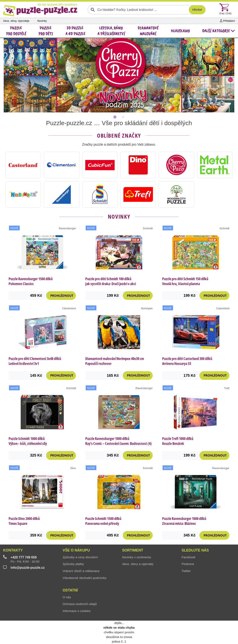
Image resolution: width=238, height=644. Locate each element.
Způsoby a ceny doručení (80, 557)
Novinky (42, 21)
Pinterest (188, 564)
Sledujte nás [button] (195, 550)
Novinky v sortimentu (137, 557)
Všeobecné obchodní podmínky (85, 578)
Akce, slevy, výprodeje (16, 21)
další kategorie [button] (219, 31)
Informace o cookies (77, 611)
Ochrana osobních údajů (80, 604)
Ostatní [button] (70, 590)
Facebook (188, 557)
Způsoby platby (73, 564)
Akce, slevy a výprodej (138, 564)
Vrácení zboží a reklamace (81, 571)
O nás (67, 597)
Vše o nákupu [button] (76, 550)
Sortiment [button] (133, 550)
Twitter (186, 571)
